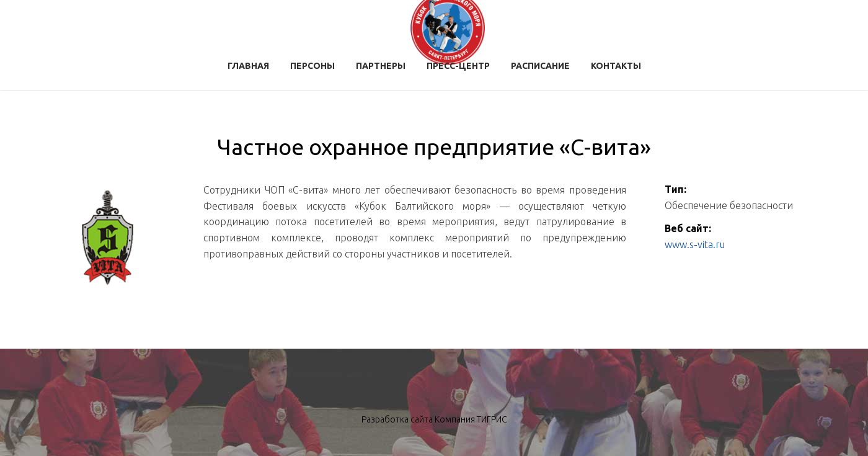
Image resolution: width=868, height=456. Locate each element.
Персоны (312, 66)
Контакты (616, 66)
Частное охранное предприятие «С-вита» (434, 147)
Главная (248, 66)
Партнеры (381, 66)
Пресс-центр (458, 66)
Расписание (540, 66)
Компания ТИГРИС (471, 419)
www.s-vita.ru (695, 244)
